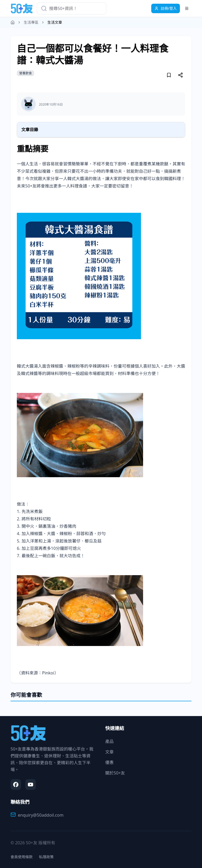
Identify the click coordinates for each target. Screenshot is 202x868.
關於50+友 (115, 773)
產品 (109, 741)
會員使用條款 (22, 857)
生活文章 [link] (55, 22)
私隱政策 (46, 857)
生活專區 (31, 22)
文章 (109, 752)
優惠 (109, 762)
